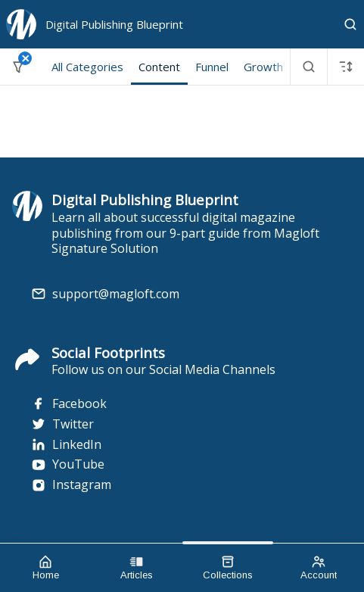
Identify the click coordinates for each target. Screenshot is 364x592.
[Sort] (346, 67)
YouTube (68, 464)
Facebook (69, 404)
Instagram (71, 485)
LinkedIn (66, 445)
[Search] (350, 24)
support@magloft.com (116, 294)
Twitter (62, 424)
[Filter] (18, 67)
